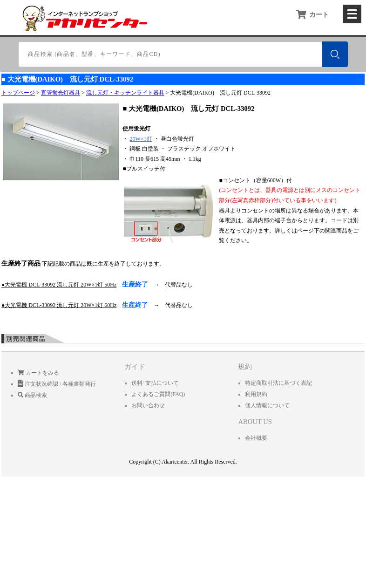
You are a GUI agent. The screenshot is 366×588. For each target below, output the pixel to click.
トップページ (18, 93)
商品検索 (32, 395)
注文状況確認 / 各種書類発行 (57, 384)
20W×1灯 (141, 139)
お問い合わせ (148, 405)
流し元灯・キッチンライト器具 (125, 93)
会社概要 (256, 438)
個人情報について (267, 405)
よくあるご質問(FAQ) (158, 394)
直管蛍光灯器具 (61, 93)
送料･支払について (155, 383)
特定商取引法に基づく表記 (278, 383)
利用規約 (256, 394)
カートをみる (38, 373)
